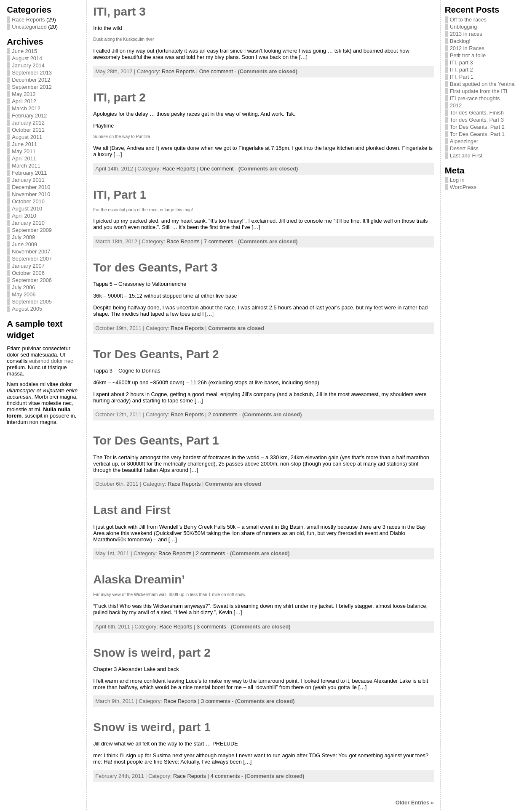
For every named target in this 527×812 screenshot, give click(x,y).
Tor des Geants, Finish (477, 113)
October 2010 (28, 201)
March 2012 (26, 108)
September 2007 (32, 259)
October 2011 (28, 130)
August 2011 (27, 137)
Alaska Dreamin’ (139, 579)
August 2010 (27, 209)
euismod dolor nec (51, 361)
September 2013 (32, 73)
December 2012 (31, 80)
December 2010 (31, 187)
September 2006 (32, 280)
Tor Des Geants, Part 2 (156, 354)
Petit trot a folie (468, 55)
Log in (457, 180)
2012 (456, 105)
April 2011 (24, 158)
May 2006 (24, 294)
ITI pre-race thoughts (475, 98)
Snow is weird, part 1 (152, 727)
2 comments (223, 414)
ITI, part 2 (119, 97)
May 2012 (24, 94)
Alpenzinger (464, 141)
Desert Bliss (464, 148)
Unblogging (464, 27)
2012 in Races (467, 48)
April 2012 (24, 101)
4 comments (225, 776)
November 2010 (31, 194)
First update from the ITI (479, 91)
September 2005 (32, 302)
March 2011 (26, 166)
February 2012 (29, 116)
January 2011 (28, 180)
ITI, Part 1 (120, 195)
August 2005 (27, 309)
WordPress (463, 187)
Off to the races (468, 20)
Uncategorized (29, 27)
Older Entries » (415, 803)
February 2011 (29, 173)
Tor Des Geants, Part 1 (156, 441)
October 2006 (28, 273)
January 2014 (28, 65)
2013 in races (466, 34)
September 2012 (32, 87)
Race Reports (28, 20)
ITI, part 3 (119, 12)
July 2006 (23, 287)
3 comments (211, 627)
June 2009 (24, 244)
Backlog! (460, 41)
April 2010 (24, 216)
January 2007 (28, 266)
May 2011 (24, 151)
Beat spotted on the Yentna (482, 84)
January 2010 (28, 223)
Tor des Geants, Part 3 (155, 268)
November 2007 (31, 252)
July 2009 (23, 237)
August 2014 (27, 58)
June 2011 (24, 144)
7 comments (219, 241)
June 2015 (24, 51)
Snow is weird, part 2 (152, 653)
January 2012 (28, 123)
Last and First (132, 510)
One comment (216, 71)
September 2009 (32, 230)
